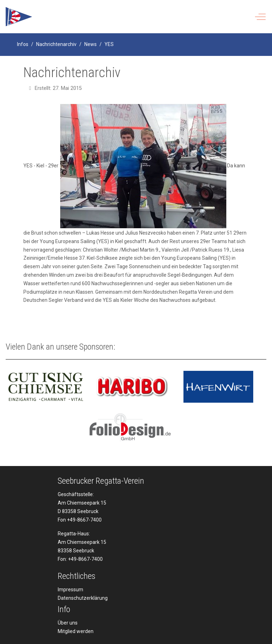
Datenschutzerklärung (83, 598)
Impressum (70, 590)
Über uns (68, 623)
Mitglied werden (76, 631)
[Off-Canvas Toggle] (260, 17)
